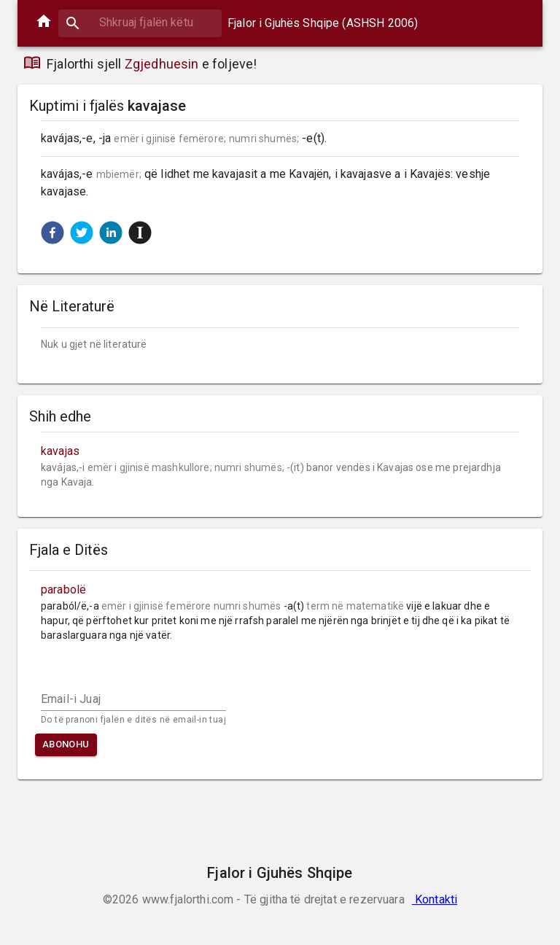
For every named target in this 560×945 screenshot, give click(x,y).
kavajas (60, 451)
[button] (52, 233)
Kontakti (435, 899)
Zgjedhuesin (162, 64)
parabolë (63, 590)
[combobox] (140, 22)
